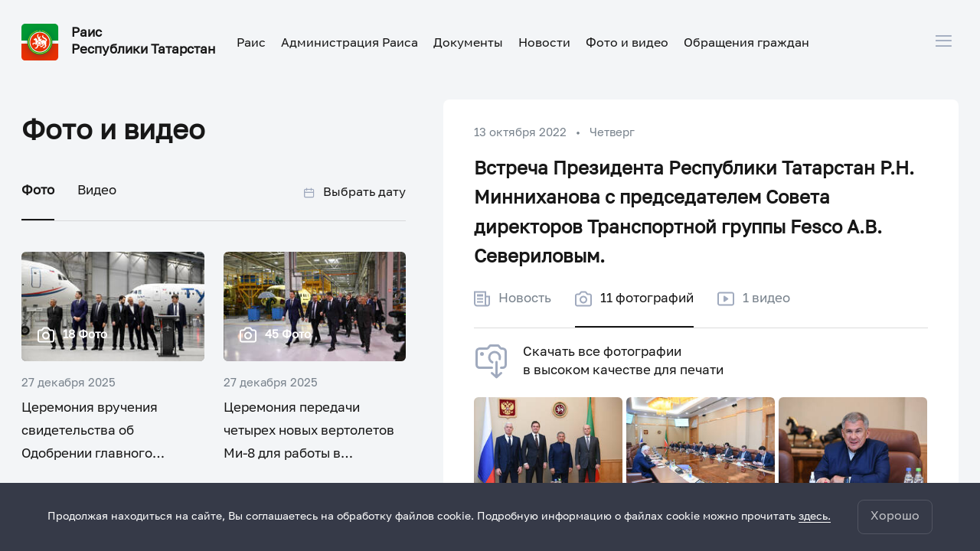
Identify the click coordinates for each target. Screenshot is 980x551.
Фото (38, 191)
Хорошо (895, 517)
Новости (544, 44)
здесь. (815, 517)
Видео (97, 191)
